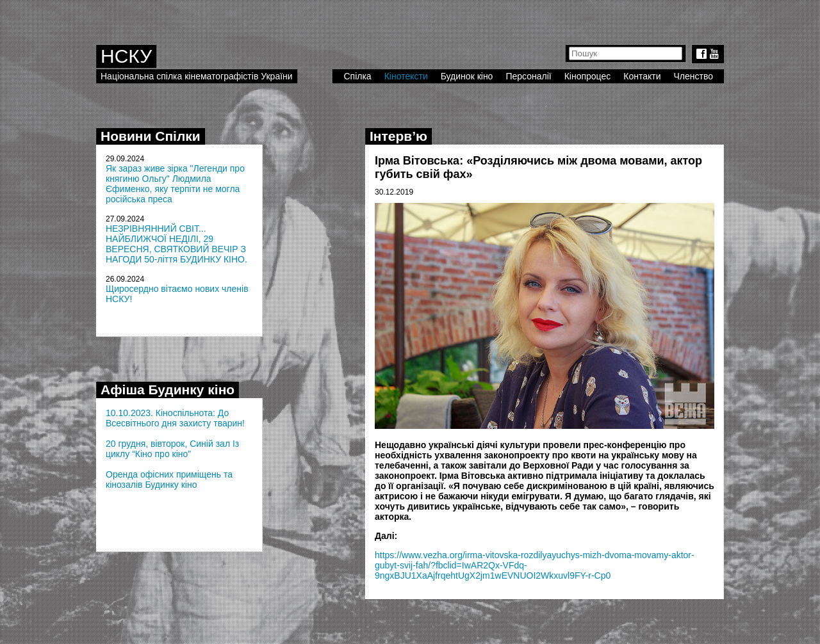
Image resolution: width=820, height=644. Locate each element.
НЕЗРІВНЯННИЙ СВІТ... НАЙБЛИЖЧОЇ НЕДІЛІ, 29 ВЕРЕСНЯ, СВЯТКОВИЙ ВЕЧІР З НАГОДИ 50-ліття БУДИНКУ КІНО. (176, 244)
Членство (694, 76)
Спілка (357, 76)
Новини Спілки (151, 136)
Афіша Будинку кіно (168, 390)
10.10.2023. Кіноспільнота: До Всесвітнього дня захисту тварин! (175, 418)
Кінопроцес (588, 76)
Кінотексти (406, 76)
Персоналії (528, 76)
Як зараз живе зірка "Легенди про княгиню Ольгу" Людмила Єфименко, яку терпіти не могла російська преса (175, 184)
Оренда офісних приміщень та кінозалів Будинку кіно (169, 479)
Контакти (642, 76)
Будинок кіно (467, 76)
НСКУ (126, 56)
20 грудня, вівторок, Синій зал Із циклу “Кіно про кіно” (172, 449)
